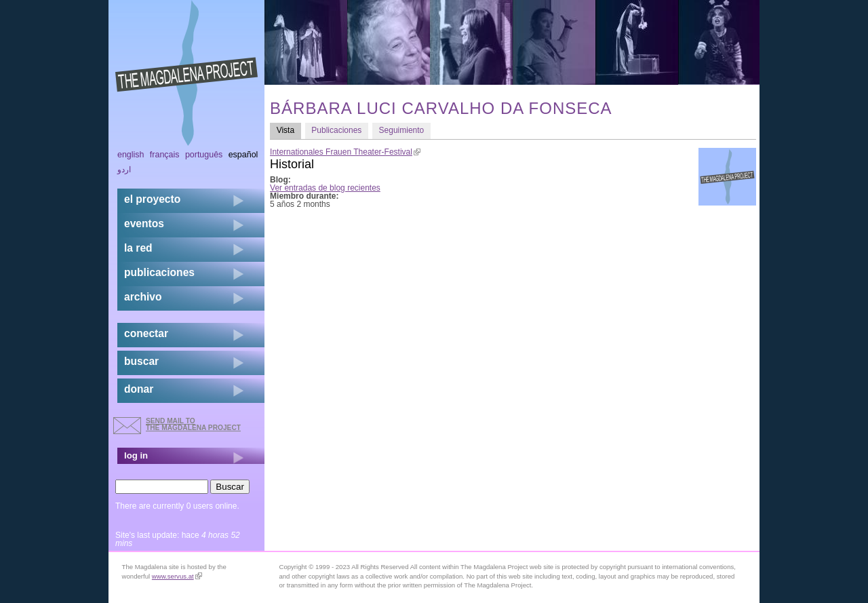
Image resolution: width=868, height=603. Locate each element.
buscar (141, 361)
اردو (124, 170)
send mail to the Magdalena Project (193, 424)
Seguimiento (402, 130)
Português (204, 155)
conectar (146, 333)
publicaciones (159, 272)
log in (136, 455)
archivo (143, 297)
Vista (289, 130)
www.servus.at (177, 576)
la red (138, 248)
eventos (144, 223)
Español (243, 155)
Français (165, 155)
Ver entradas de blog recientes (325, 188)
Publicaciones (336, 130)
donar (139, 389)
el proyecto (152, 199)
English (131, 155)
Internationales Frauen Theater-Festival (345, 152)
